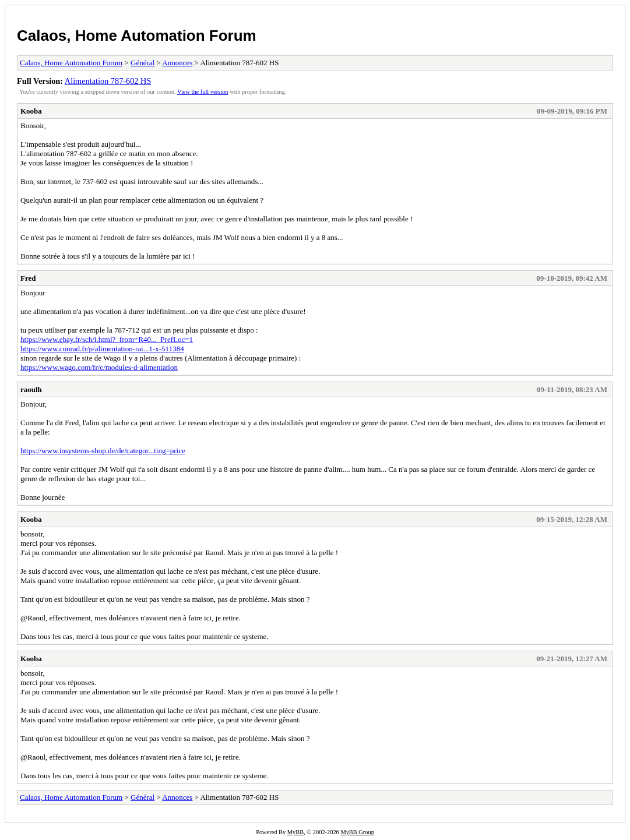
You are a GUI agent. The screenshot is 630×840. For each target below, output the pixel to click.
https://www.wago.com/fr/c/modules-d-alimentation (99, 367)
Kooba (31, 111)
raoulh (31, 389)
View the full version (203, 92)
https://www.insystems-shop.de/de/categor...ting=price (103, 451)
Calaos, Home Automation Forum (137, 36)
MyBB (295, 832)
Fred (28, 278)
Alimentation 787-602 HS (108, 81)
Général (142, 63)
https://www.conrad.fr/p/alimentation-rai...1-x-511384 (102, 349)
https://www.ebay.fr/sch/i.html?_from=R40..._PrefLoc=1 (107, 339)
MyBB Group (357, 832)
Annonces (177, 63)
